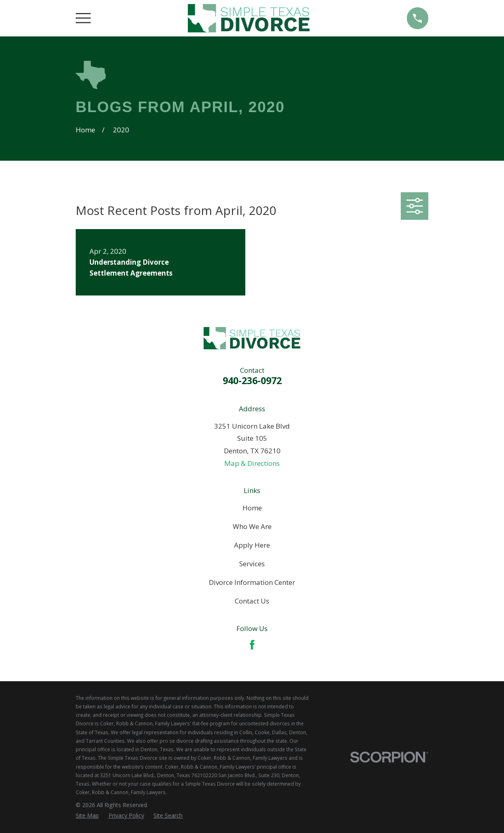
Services (252, 564)
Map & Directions (252, 463)
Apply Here (252, 545)
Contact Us (252, 601)
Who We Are (252, 526)
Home (252, 508)
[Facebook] (252, 645)
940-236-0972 (252, 380)
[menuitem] (87, 816)
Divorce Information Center (252, 582)
